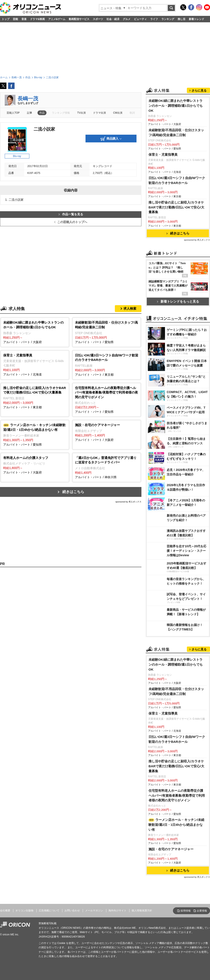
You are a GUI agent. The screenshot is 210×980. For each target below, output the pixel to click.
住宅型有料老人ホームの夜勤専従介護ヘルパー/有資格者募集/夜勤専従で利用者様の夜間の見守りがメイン (177, 795)
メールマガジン (94, 911)
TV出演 (81, 113)
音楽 (24, 19)
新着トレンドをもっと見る (178, 301)
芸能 (15, 19)
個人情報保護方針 (142, 911)
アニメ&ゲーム (57, 19)
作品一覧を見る (71, 214)
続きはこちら (73, 492)
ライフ (154, 19)
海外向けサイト (117, 911)
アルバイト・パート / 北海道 (35, 365)
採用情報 (186, 911)
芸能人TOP (13, 113)
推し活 (181, 19)
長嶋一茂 (28, 99)
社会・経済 (113, 19)
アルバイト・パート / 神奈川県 (107, 467)
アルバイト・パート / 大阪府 (35, 332)
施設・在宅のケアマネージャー (171, 849)
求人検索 (130, 308)
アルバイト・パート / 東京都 (107, 365)
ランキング (168, 19)
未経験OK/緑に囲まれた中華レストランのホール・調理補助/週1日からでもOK (176, 106)
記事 (30, 113)
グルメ (127, 19)
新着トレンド (196, 19)
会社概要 (5, 911)
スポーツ (98, 19)
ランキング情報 (61, 113)
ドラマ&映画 (37, 19)
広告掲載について (49, 911)
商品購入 (111, 139)
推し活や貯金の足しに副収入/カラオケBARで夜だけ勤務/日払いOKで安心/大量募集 (176, 207)
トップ (6, 19)
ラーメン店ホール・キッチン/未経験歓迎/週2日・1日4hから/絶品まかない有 (176, 825)
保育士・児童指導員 (163, 155)
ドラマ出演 (99, 113)
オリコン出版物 (24, 911)
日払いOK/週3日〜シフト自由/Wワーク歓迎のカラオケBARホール (177, 180)
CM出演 (118, 113)
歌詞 (132, 113)
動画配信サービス (79, 19)
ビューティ (140, 19)
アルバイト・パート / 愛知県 (107, 332)
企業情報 (202, 911)
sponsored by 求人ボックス (128, 502)
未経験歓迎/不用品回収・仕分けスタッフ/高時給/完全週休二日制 (176, 133)
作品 (42, 113)
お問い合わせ (72, 911)
